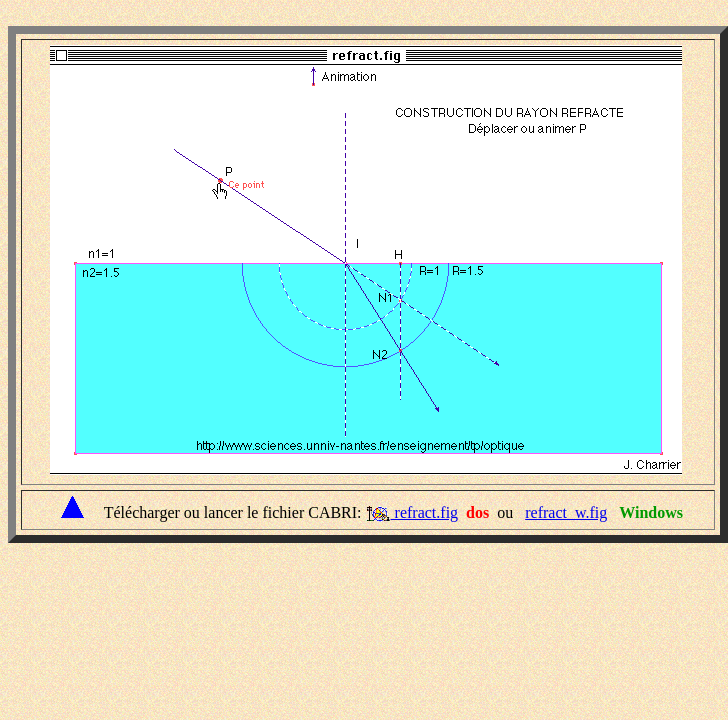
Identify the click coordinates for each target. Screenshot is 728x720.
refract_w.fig (566, 512)
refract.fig (425, 512)
